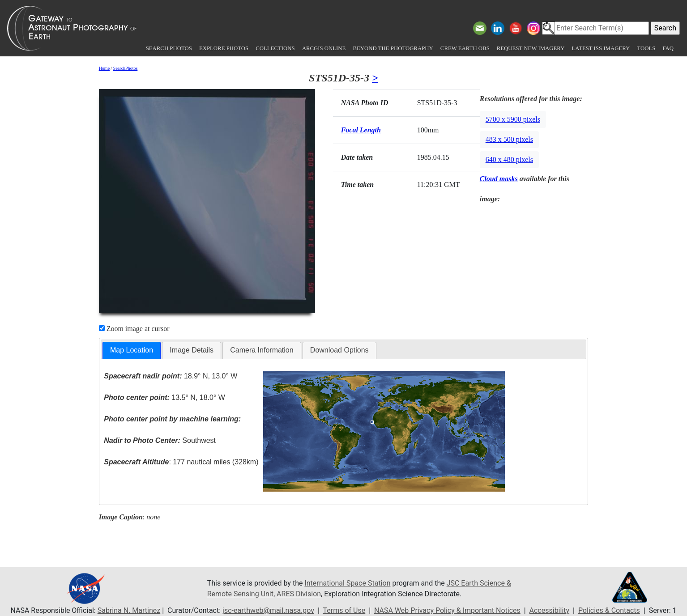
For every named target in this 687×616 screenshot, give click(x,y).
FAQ (668, 48)
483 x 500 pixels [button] (509, 139)
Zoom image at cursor (134, 329)
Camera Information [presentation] (262, 350)
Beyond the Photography (393, 48)
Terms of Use (344, 610)
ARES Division (299, 594)
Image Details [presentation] (192, 350)
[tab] (132, 350)
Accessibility (550, 610)
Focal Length (361, 130)
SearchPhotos (125, 68)
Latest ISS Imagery (601, 48)
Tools (646, 48)
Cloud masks (499, 179)
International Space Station (347, 583)
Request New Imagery (531, 48)
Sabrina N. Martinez (129, 610)
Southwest (160, 440)
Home (104, 68)
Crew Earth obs (465, 48)
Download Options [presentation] (339, 350)
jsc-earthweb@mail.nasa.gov (268, 610)
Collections (275, 48)
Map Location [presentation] (132, 350)
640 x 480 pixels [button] (509, 159)
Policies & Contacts (609, 610)
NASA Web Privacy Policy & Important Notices (447, 610)
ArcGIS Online (324, 48)
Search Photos (169, 48)
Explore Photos (224, 48)
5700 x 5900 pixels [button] (513, 119)
